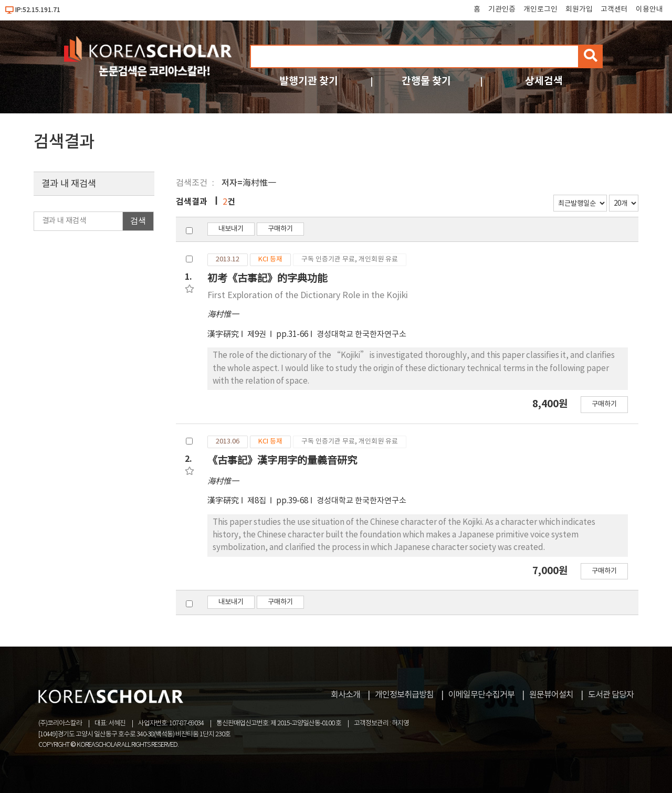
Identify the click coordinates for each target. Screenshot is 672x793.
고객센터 (614, 9)
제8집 (258, 501)
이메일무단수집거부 (481, 695)
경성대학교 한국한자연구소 (361, 335)
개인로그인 (540, 9)
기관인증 (502, 9)
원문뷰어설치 (551, 695)
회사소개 (345, 695)
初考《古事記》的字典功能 (267, 278)
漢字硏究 (223, 335)
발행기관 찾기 (309, 81)
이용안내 (649, 9)
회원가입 (579, 9)
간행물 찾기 (426, 81)
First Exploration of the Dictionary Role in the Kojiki (308, 295)
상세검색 (544, 81)
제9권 (258, 335)
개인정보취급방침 (404, 695)
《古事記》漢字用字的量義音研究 (282, 461)
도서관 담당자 (611, 695)
